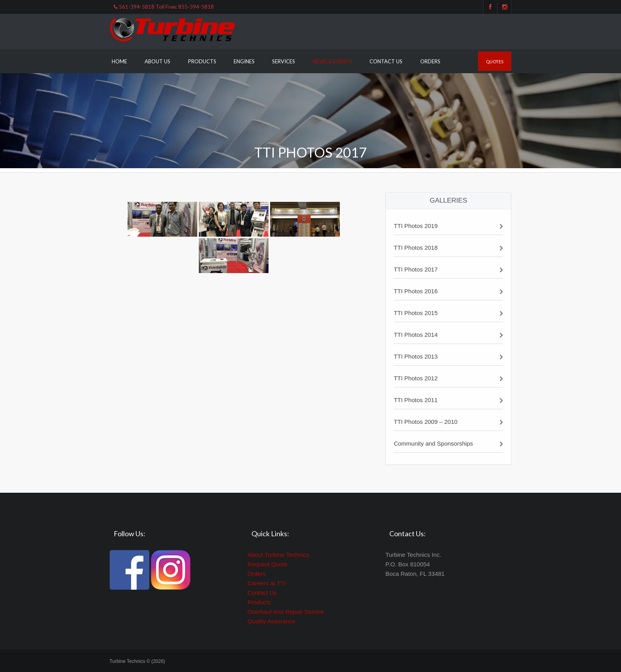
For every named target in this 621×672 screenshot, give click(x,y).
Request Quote (268, 564)
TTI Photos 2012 (416, 378)
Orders (430, 61)
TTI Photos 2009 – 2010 (426, 422)
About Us (157, 61)
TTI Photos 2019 (416, 226)
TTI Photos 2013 (416, 356)
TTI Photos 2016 (416, 291)
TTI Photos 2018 (416, 248)
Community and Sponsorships (433, 443)
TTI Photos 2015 (416, 313)
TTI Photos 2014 (416, 335)
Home (119, 61)
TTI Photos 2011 (416, 400)
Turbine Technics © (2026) (137, 661)
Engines (244, 61)
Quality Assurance (271, 621)
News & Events (332, 61)
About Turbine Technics (278, 555)
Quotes (495, 62)
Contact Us (386, 61)
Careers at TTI (267, 583)
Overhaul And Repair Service (286, 612)
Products (202, 61)
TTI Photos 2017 (416, 269)
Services (284, 61)
